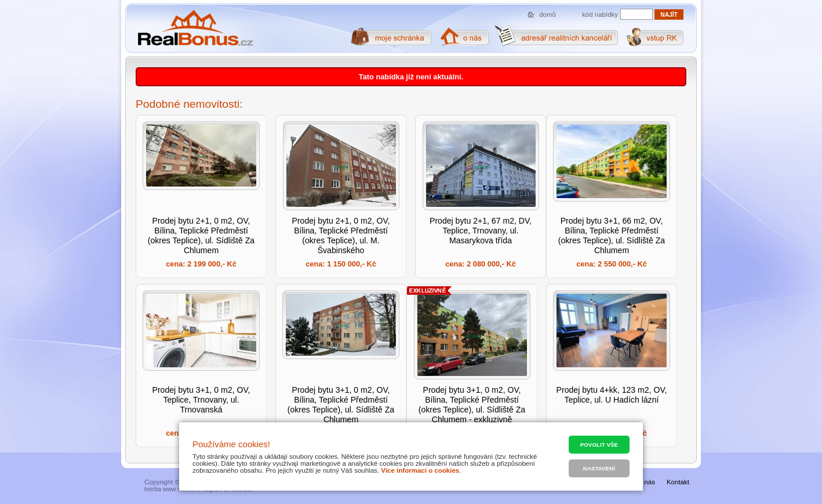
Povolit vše (599, 445)
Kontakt (678, 482)
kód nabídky (600, 14)
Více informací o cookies (420, 470)
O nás (646, 482)
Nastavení (599, 468)
